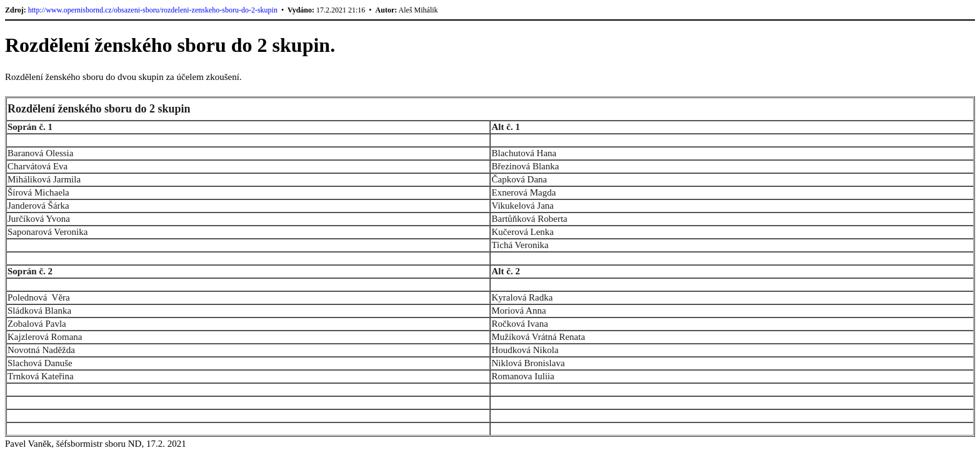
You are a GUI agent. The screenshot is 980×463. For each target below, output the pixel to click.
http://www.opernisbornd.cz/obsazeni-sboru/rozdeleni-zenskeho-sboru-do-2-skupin (153, 10)
